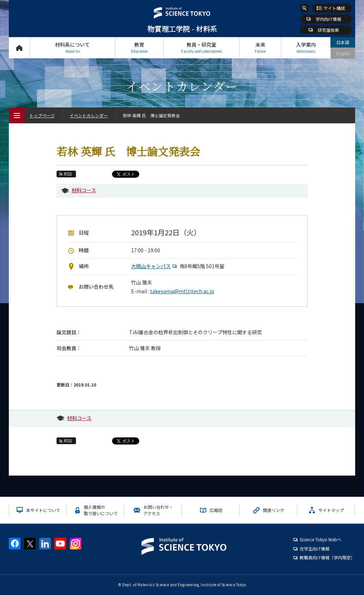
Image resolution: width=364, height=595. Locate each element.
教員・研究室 (201, 48)
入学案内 (306, 48)
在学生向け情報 (315, 549)
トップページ (19, 48)
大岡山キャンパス (155, 266)
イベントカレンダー (89, 115)
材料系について (72, 48)
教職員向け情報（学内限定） (327, 557)
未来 (260, 48)
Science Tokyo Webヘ (321, 539)
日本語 (343, 42)
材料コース (84, 190)
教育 (139, 48)
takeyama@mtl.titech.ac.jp (182, 291)
